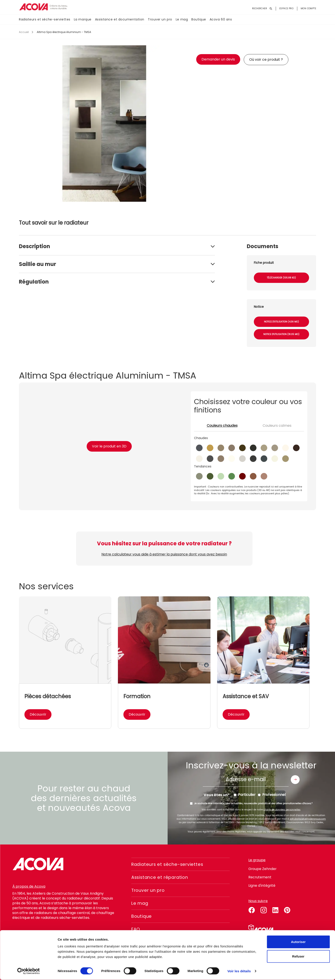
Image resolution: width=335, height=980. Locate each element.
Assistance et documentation (120, 20)
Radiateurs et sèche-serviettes (45, 20)
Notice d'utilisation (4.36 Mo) (281, 322)
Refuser (298, 957)
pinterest (287, 909)
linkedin (275, 909)
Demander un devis (218, 59)
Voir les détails (239, 971)
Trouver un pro (160, 20)
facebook (252, 909)
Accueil (24, 32)
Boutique (199, 20)
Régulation (34, 282)
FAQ (136, 929)
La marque (83, 20)
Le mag (182, 20)
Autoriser (298, 942)
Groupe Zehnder (263, 869)
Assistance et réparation (161, 877)
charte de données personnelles (282, 810)
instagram (264, 909)
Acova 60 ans (221, 20)
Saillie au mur (38, 264)
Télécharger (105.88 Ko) (281, 278)
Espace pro (286, 8)
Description (35, 246)
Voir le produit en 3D (109, 446)
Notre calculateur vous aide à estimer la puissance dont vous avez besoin (164, 554)
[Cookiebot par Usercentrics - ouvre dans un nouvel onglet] (28, 971)
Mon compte (308, 8)
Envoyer (295, 780)
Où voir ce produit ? (266, 60)
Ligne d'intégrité (262, 886)
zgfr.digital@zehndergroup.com (308, 819)
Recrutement (260, 877)
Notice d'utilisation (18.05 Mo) (281, 334)
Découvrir (38, 714)
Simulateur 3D (261, 929)
